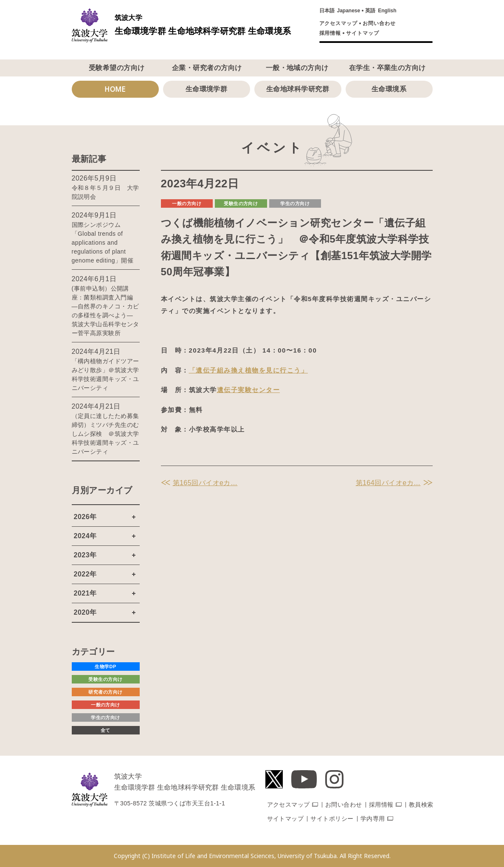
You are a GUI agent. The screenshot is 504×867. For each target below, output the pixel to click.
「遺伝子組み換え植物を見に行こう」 (249, 370)
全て (106, 730)
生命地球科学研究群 (298, 89)
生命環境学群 (207, 89)
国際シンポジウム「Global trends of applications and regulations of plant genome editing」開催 (103, 243)
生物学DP (106, 666)
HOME (115, 89)
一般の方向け (187, 203)
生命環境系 (389, 89)
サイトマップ (363, 33)
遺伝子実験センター (249, 390)
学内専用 (373, 819)
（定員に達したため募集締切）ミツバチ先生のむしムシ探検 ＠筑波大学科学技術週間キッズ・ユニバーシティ (106, 434)
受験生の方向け (241, 203)
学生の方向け (295, 203)
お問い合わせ (379, 23)
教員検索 (421, 805)
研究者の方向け (105, 692)
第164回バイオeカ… (388, 483)
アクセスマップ (339, 23)
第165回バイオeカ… (205, 483)
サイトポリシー (332, 819)
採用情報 (330, 33)
